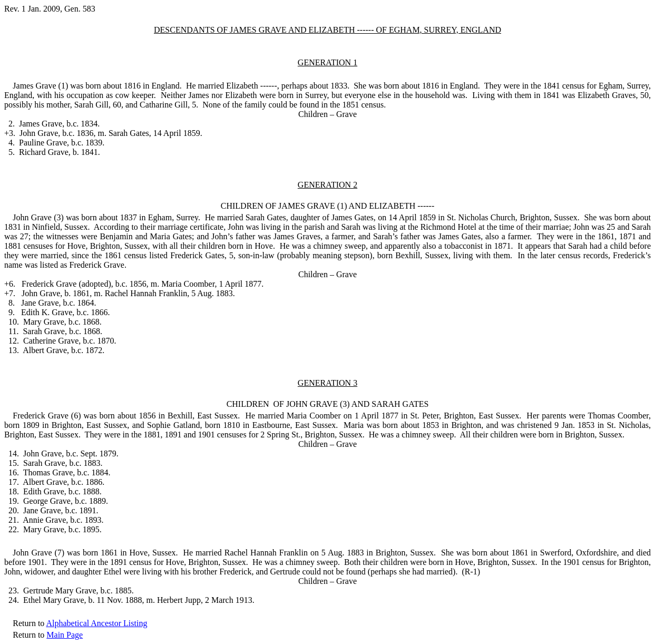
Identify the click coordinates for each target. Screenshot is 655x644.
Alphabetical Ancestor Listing (96, 623)
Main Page (65, 635)
